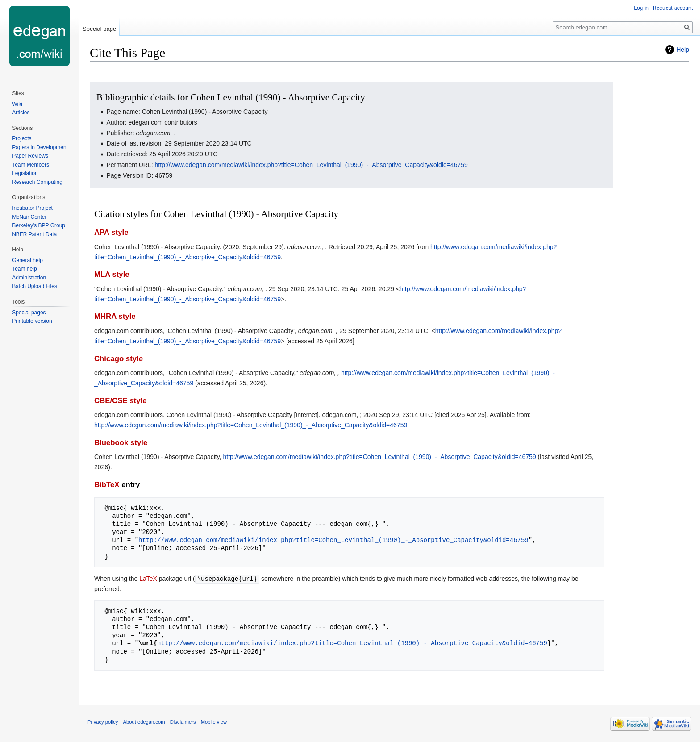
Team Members (31, 165)
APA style (111, 232)
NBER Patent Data (34, 234)
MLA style (112, 274)
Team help (24, 269)
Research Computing (37, 182)
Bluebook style (121, 443)
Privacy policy (103, 721)
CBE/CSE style (121, 401)
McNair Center (29, 217)
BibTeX (107, 485)
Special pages (29, 313)
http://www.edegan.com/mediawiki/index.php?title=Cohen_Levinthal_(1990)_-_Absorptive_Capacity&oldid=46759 (311, 165)
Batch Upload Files (35, 286)
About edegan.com (144, 721)
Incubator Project (32, 208)
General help (27, 260)
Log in (641, 8)
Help (683, 50)
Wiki (17, 104)
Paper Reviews (30, 156)
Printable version (32, 321)
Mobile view (214, 721)
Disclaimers (183, 721)
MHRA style (115, 316)
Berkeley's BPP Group (39, 225)
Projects (22, 138)
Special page (99, 29)
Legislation (25, 173)
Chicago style (119, 359)
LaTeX (148, 579)
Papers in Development (40, 147)
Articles (21, 113)
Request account (673, 8)
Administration (29, 278)
